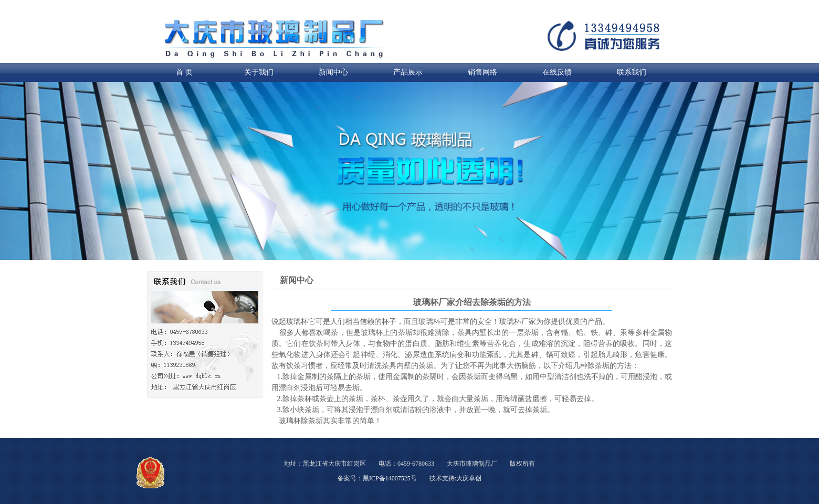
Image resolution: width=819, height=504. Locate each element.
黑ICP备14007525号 (390, 478)
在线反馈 (557, 72)
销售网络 (482, 72)
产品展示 (408, 72)
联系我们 (632, 72)
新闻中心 (333, 72)
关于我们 (259, 72)
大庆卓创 (469, 478)
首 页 (184, 72)
